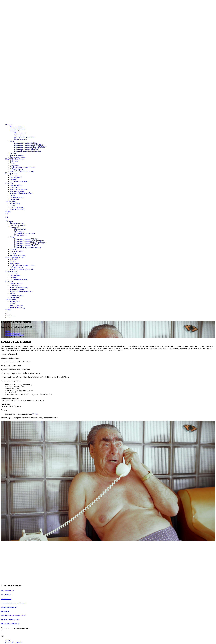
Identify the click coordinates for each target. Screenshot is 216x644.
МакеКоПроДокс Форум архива (22, 171)
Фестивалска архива (18, 157)
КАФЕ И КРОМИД (17, 209)
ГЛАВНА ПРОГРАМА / (14, 335)
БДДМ (12, 205)
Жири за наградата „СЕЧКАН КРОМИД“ (30, 147)
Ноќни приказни (21, 139)
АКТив (13, 195)
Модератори (15, 165)
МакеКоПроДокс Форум (15, 159)
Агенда (13, 163)
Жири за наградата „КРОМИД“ (26, 143)
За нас (8, 640)
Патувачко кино (11, 173)
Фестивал (9, 125)
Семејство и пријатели (14, 642)
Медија (8, 211)
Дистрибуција (11, 201)
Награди (13, 153)
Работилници (19, 135)
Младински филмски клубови (21, 193)
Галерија (13, 179)
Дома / (8, 331)
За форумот (14, 161)
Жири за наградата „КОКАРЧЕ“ (27, 149)
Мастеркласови (20, 133)
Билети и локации (17, 155)
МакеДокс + (14, 131)
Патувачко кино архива (19, 181)
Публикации (15, 199)
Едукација (9, 183)
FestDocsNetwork (16, 207)
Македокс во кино (17, 191)
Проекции (14, 175)
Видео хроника (16, 177)
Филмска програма (17, 127)
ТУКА (35, 414)
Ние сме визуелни (17, 197)
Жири (12, 141)
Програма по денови (18, 129)
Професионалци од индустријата (22, 167)
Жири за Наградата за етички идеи (28, 151)
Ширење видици (16, 185)
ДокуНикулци (15, 187)
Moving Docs (15, 203)
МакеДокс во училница (19, 189)
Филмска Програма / (13, 333)
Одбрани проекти (17, 169)
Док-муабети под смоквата (24, 137)
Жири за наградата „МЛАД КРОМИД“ (29, 145)
